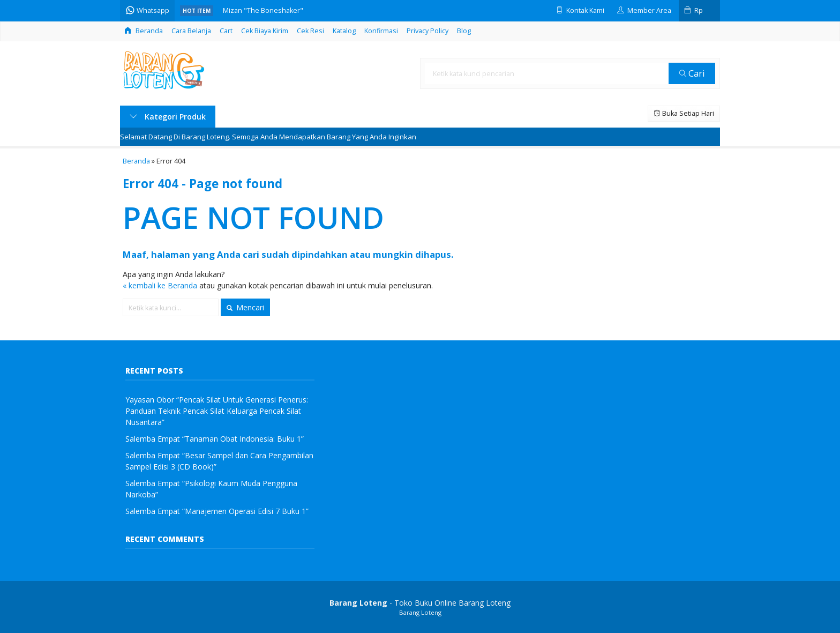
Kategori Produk (168, 117)
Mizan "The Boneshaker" (263, 10)
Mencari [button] (245, 307)
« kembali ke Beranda (160, 285)
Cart (226, 31)
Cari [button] (692, 73)
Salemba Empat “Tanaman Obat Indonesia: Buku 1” (215, 439)
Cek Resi (310, 31)
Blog (464, 31)
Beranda (144, 31)
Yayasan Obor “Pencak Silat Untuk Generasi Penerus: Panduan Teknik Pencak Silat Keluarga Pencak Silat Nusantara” (217, 411)
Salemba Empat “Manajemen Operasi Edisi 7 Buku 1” (217, 511)
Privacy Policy (427, 31)
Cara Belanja (191, 31)
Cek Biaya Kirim (265, 31)
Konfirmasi (381, 31)
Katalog (344, 31)
